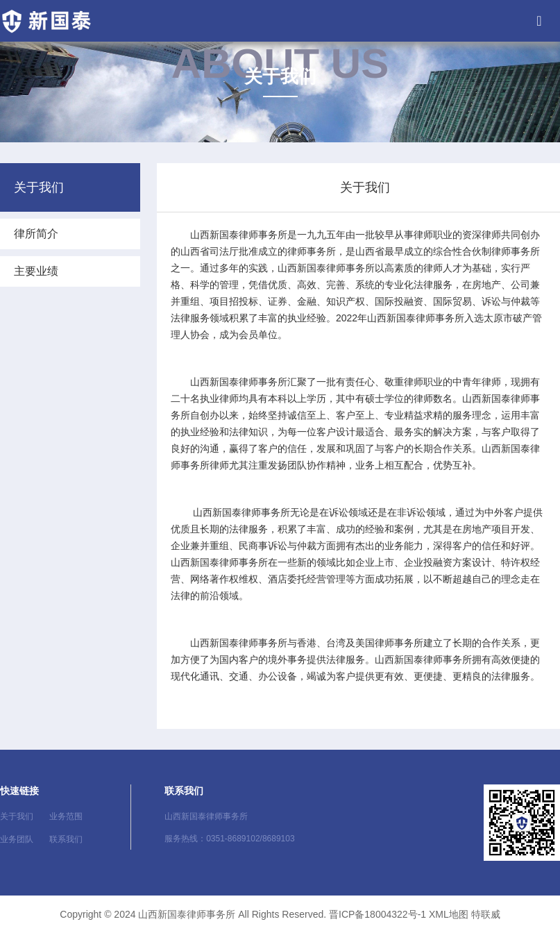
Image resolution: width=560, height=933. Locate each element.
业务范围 (66, 816)
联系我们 (66, 839)
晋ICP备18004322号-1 (377, 914)
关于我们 (17, 816)
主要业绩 (36, 271)
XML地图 (449, 914)
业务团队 (17, 839)
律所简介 (36, 234)
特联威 (486, 914)
